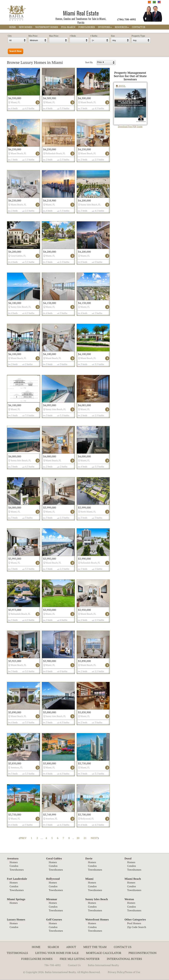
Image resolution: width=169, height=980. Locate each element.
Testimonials (17, 953)
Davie (89, 858)
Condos (14, 866)
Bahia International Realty (103, 965)
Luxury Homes (16, 919)
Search (53, 947)
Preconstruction (143, 953)
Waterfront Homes (97, 919)
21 (85, 838)
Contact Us (123, 947)
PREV (23, 838)
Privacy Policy (116, 972)
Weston (129, 899)
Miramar (52, 899)
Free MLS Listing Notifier (80, 959)
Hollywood (53, 879)
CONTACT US (138, 27)
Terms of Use (133, 972)
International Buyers (124, 959)
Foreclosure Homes (37, 959)
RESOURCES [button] (122, 27)
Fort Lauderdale (17, 879)
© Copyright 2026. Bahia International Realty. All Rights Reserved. (62, 972)
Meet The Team (95, 947)
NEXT (95, 838)
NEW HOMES (25, 27)
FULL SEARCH (68, 27)
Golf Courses (54, 919)
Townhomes (17, 870)
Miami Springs (16, 899)
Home (36, 947)
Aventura (13, 858)
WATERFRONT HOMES (47, 27)
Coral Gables (54, 858)
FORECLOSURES (87, 27)
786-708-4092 (53, 965)
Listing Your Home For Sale (57, 953)
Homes (14, 862)
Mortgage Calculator (104, 953)
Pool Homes (134, 923)
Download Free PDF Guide (130, 105)
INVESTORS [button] (105, 27)
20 (78, 838)
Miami (89, 879)
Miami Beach (133, 879)
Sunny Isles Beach (97, 899)
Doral (128, 858)
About (71, 947)
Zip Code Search (137, 927)
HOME (12, 27)
